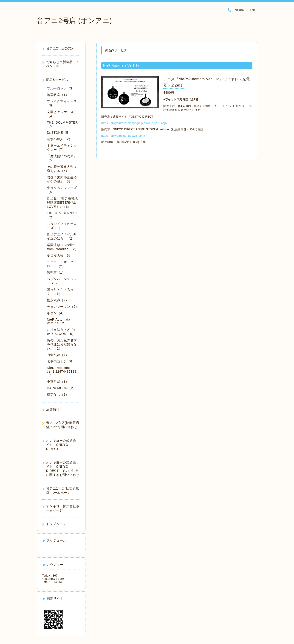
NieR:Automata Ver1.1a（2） (58, 321)
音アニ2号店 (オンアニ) (74, 21)
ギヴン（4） (56, 313)
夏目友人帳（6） (59, 255)
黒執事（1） (56, 273)
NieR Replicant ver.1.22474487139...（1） (63, 371)
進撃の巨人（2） (59, 139)
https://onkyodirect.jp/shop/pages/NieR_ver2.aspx (134, 123)
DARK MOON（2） (62, 388)
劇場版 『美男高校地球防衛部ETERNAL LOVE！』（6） (62, 203)
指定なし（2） (58, 395)
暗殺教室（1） (58, 95)
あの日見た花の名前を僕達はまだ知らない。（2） (62, 344)
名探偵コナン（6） (61, 361)
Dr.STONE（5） (59, 133)
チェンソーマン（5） (63, 307)
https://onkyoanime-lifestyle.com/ (123, 136)
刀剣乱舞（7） (58, 355)
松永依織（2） (58, 300)
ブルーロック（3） (61, 88)
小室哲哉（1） (58, 382)
